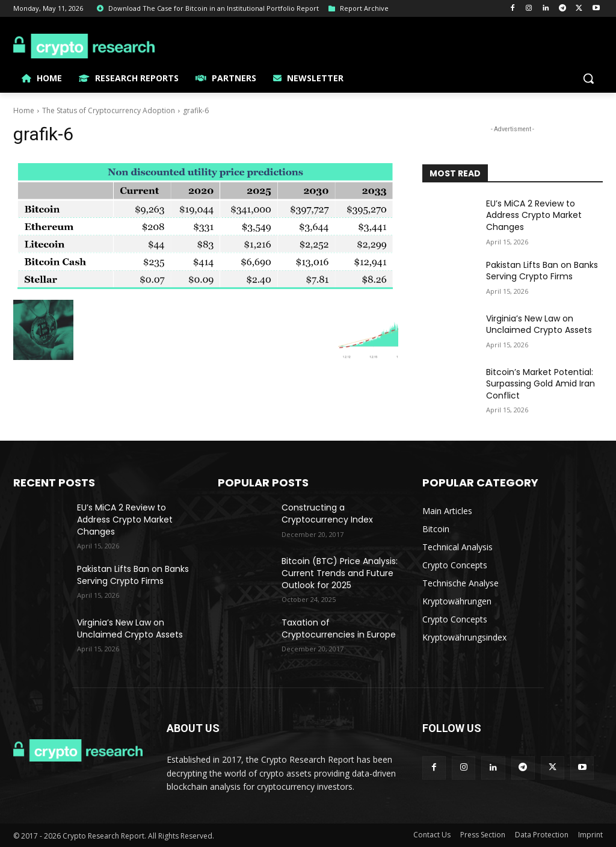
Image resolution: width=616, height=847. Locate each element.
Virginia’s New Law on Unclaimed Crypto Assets (539, 324)
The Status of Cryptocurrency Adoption (109, 110)
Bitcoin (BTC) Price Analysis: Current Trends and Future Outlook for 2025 (340, 573)
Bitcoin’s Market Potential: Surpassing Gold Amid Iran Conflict (541, 384)
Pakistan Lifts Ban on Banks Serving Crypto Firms (542, 271)
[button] (588, 78)
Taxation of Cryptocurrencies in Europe (339, 628)
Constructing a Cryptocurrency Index (327, 513)
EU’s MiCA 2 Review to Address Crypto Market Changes (534, 215)
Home (24, 110)
